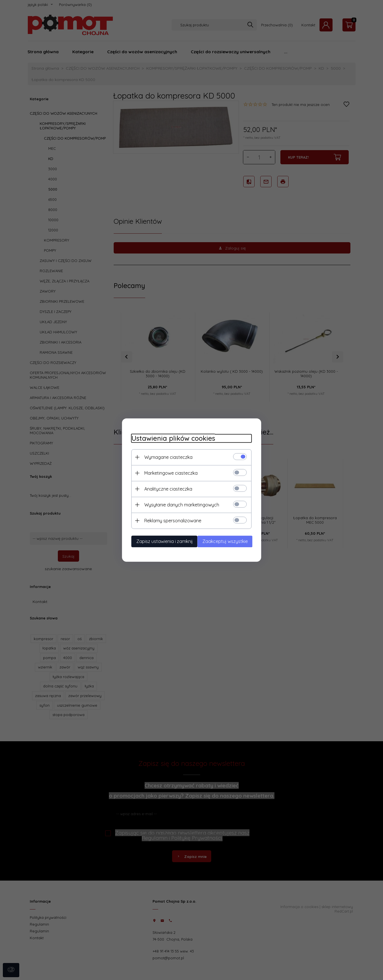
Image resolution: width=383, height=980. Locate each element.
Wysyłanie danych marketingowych (177, 504)
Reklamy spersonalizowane (168, 520)
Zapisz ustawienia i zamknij (159, 541)
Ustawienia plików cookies (168, 438)
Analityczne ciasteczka (163, 488)
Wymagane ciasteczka (163, 457)
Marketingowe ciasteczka (166, 472)
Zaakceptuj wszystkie (229, 541)
